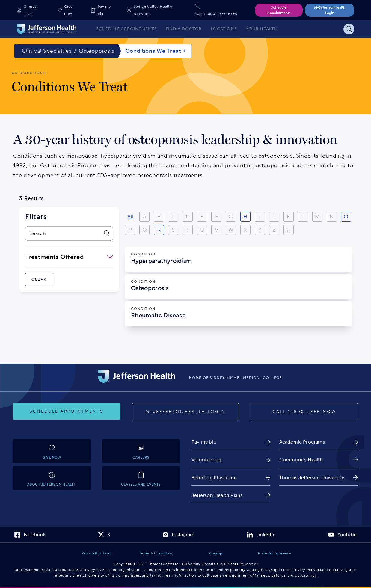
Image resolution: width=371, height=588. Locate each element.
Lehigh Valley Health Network (153, 10)
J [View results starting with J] (274, 217)
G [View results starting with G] (231, 217)
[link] (231, 442)
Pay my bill (104, 10)
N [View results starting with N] (332, 217)
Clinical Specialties (47, 51)
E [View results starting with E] (202, 217)
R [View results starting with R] (159, 230)
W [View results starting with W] (231, 230)
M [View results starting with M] (317, 217)
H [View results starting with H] (245, 217)
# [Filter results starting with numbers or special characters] (288, 230)
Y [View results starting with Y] (260, 230)
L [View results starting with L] (303, 217)
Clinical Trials (31, 10)
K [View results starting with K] (288, 217)
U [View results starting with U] (202, 230)
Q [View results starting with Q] (145, 230)
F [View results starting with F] (217, 217)
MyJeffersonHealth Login (330, 10)
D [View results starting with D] (188, 217)
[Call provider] (304, 412)
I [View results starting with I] (260, 217)
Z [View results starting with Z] (274, 230)
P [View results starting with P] (130, 230)
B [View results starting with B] (159, 217)
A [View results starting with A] (145, 217)
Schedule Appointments (279, 10)
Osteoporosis (97, 51)
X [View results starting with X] (245, 230)
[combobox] (63, 233)
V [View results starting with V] (217, 230)
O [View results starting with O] (346, 217)
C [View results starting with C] (173, 217)
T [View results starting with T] (188, 230)
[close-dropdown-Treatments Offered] (69, 257)
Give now (68, 10)
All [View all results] (130, 217)
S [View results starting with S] (173, 230)
